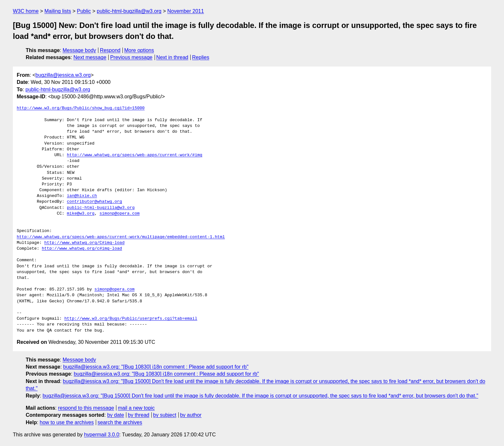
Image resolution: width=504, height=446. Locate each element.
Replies (201, 57)
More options (139, 50)
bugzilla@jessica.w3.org (63, 75)
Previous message (131, 57)
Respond (110, 50)
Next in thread (172, 57)
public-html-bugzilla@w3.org (129, 11)
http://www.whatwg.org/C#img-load (85, 243)
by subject (165, 415)
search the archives (120, 422)
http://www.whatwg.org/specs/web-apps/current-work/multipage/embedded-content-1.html (121, 237)
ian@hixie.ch (82, 196)
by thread (139, 415)
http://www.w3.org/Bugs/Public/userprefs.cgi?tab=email (131, 319)
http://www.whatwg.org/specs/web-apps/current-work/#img (135, 155)
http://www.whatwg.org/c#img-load (82, 249)
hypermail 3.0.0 (101, 435)
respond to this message (86, 408)
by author (191, 415)
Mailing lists (58, 11)
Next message (90, 57)
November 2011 (186, 11)
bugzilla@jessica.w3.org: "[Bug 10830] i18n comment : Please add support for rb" (156, 367)
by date (115, 415)
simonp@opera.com (119, 214)
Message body (79, 50)
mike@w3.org (81, 214)
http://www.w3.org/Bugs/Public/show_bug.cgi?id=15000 (81, 108)
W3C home (26, 11)
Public (84, 11)
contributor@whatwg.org (94, 202)
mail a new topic (136, 408)
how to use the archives (67, 422)
